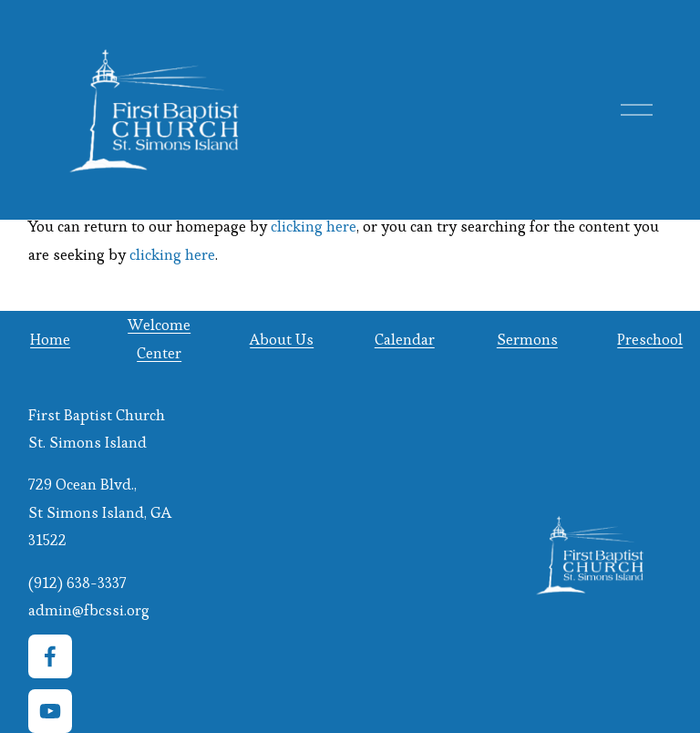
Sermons (527, 339)
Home (50, 339)
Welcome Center (159, 338)
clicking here (314, 226)
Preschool (650, 339)
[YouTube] (50, 711)
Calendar (405, 339)
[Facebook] (50, 656)
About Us (282, 339)
